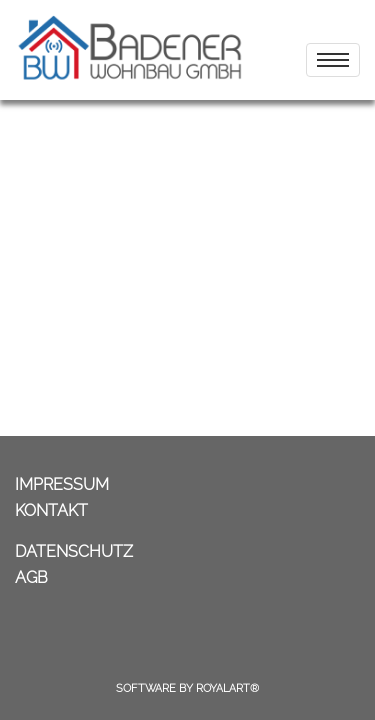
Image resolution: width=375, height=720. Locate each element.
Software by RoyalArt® (187, 688)
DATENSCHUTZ (74, 551)
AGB (31, 577)
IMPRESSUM (62, 484)
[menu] (333, 60)
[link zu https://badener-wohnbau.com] (130, 50)
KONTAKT (51, 510)
